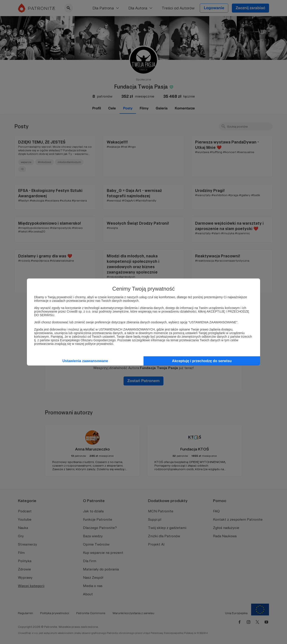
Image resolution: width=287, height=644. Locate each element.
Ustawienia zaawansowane (85, 361)
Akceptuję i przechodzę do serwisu (202, 361)
